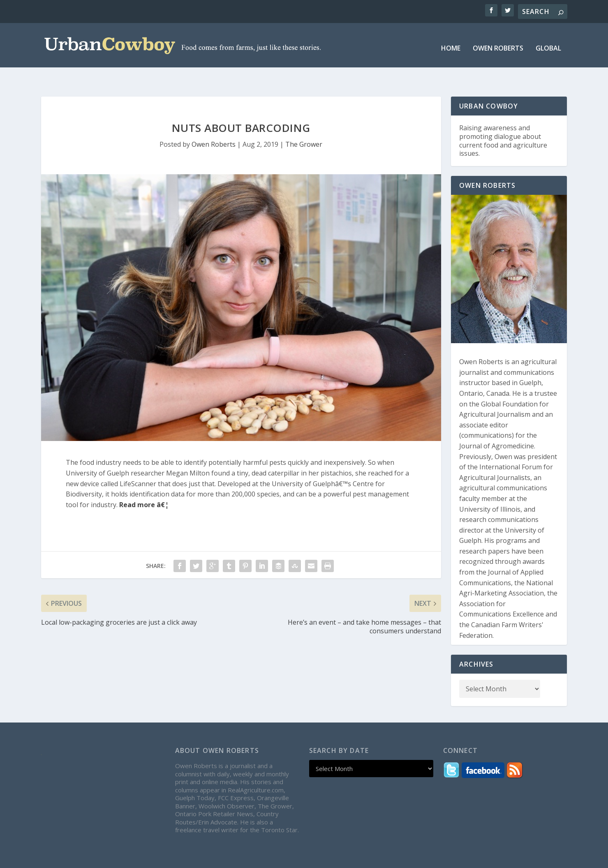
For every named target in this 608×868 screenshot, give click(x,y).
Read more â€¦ (144, 486)
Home (451, 43)
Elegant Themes (103, 859)
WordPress (188, 859)
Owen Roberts (498, 43)
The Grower (304, 126)
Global (548, 43)
